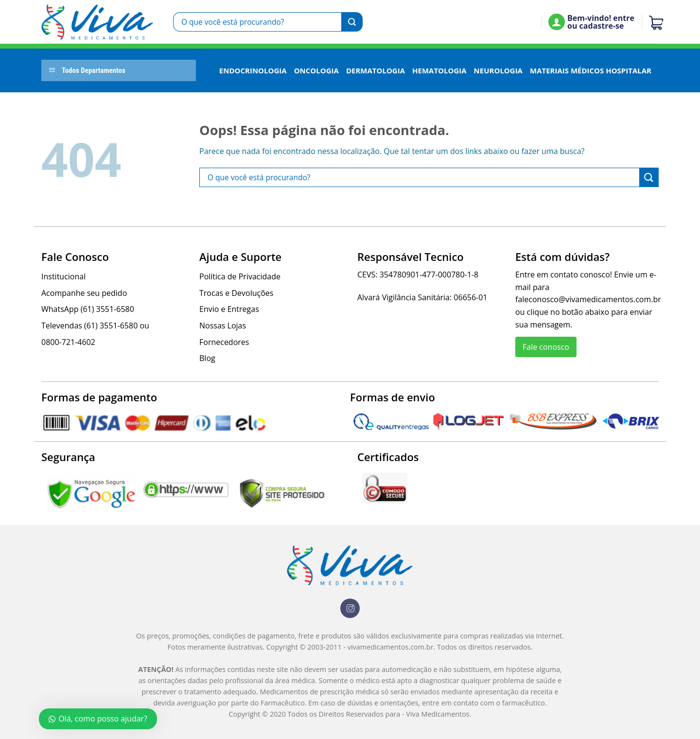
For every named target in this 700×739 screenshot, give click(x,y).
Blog (207, 358)
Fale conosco (546, 347)
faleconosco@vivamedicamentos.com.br (588, 299)
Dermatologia (376, 70)
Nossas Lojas (223, 326)
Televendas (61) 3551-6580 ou (95, 326)
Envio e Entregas (229, 309)
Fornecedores (224, 342)
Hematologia (439, 70)
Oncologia (316, 70)
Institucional (63, 276)
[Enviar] (352, 22)
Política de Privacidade (240, 276)
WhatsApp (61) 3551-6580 (88, 309)
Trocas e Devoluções (236, 293)
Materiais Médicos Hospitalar (591, 70)
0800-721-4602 (68, 342)
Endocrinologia (253, 70)
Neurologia (498, 70)
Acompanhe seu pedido (84, 293)
